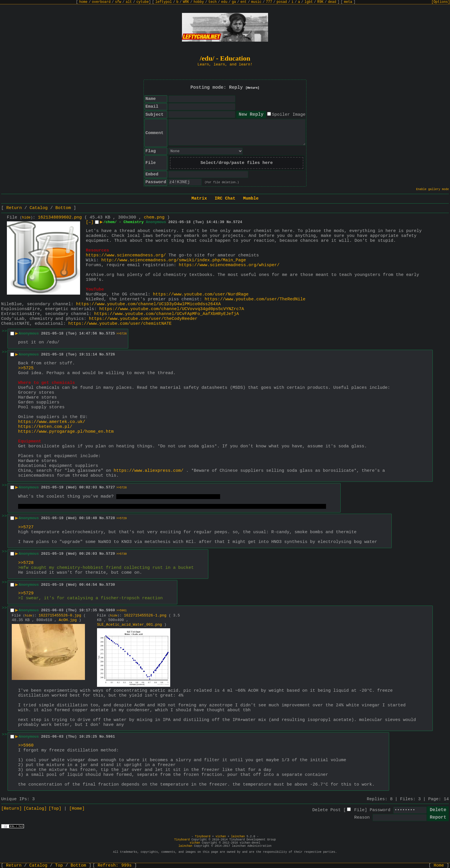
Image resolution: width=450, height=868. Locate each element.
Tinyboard (203, 837)
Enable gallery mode (432, 189)
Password (380, 810)
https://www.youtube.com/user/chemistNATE (120, 324)
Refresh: (115, 866)
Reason (362, 818)
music (256, 2)
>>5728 (122, 488)
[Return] (253, 88)
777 (269, 2)
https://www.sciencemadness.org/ (126, 255)
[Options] (441, 2)
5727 (110, 487)
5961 (110, 737)
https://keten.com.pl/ (45, 427)
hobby (199, 2)
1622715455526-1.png (145, 615)
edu (224, 2)
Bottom (63, 208)
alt (129, 2)
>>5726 (122, 334)
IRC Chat (225, 199)
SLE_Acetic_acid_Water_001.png (129, 625)
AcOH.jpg (68, 620)
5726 (110, 354)
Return (14, 208)
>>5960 (26, 746)
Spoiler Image (289, 115)
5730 (110, 585)
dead (332, 2)
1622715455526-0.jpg (60, 615)
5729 (110, 554)
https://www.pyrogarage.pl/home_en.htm (66, 432)
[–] (90, 222)
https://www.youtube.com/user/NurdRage (201, 294)
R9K (320, 2)
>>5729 (122, 518)
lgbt (309, 2)
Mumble (251, 199)
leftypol (164, 2)
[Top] (55, 809)
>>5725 (26, 368)
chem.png (154, 218)
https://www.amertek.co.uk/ (52, 422)
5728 (110, 518)
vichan (221, 837)
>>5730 (122, 554)
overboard (101, 2)
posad (282, 2)
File (359, 810)
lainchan (238, 837)
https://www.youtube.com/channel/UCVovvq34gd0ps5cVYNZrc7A (172, 309)
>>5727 (26, 527)
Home (439, 866)
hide (26, 218)
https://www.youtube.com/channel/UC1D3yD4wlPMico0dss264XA (148, 304)
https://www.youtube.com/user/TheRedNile (255, 299)
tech (213, 2)
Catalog (39, 208)
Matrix (199, 199)
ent (244, 2)
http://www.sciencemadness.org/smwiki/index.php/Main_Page (174, 260)
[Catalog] (35, 809)
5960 (110, 610)
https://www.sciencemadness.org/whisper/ (229, 265)
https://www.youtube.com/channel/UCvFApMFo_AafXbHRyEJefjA (166, 314)
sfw (118, 2)
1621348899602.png (60, 218)
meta (348, 2)
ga (234, 2)
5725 (110, 334)
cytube (142, 2)
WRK (186, 2)
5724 (238, 222)
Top (59, 866)
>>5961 (122, 611)
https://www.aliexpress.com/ (149, 471)
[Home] (77, 809)
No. (230, 222)
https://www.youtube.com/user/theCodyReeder (143, 319)
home (83, 2)
